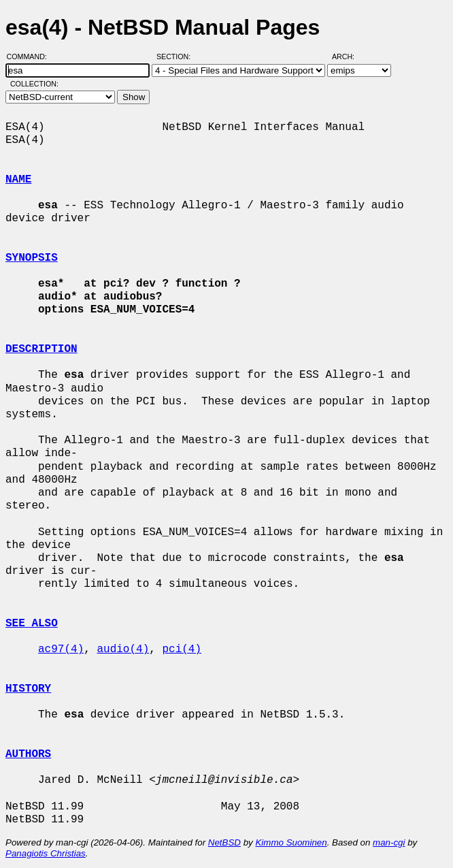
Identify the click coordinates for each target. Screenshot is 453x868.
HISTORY (28, 689)
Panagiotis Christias (46, 853)
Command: (31, 57)
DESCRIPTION (41, 349)
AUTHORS (28, 754)
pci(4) (182, 649)
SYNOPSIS (32, 258)
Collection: (34, 84)
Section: (177, 57)
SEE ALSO (32, 624)
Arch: (349, 57)
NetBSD (224, 842)
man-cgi (389, 842)
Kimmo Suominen (291, 842)
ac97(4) (61, 649)
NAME (18, 180)
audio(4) (123, 649)
